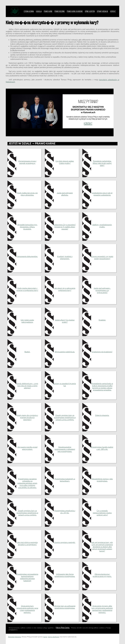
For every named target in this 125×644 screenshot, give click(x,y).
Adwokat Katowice (15, 637)
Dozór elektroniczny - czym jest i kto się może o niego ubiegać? (27, 386)
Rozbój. (27, 352)
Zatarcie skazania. (102, 415)
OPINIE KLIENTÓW (90, 11)
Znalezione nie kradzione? (102, 352)
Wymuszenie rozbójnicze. (65, 352)
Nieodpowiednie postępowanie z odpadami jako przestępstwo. (65, 449)
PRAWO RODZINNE (60, 11)
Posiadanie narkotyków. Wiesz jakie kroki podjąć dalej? (102, 163)
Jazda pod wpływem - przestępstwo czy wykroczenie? (102, 290)
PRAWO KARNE (48, 11)
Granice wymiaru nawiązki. (65, 542)
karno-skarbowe (54, 637)
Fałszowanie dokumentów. (27, 256)
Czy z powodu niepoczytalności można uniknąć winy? (102, 513)
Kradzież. (102, 320)
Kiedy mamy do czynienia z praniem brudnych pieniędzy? (27, 417)
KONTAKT (113, 11)
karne (45, 637)
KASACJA (39, 11)
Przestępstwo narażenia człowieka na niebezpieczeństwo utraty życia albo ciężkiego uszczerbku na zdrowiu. (27, 483)
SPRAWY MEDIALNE (102, 11)
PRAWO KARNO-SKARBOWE (75, 11)
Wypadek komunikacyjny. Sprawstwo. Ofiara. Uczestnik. (27, 227)
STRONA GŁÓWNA (29, 11)
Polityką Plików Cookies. (63, 628)
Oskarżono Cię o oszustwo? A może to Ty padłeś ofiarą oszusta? (65, 227)
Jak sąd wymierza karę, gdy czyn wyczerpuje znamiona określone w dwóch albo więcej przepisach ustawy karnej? (102, 547)
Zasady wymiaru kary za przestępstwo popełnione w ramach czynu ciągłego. (65, 417)
